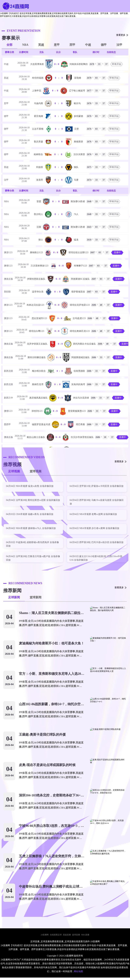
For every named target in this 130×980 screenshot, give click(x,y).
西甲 (72, 45)
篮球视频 (36, 471)
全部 (9, 45)
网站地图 (78, 971)
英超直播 (67, 935)
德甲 (104, 45)
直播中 (117, 252)
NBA (25, 45)
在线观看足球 (56, 935)
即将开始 (117, 64)
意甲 (57, 45)
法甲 (119, 45)
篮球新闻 (36, 597)
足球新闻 (14, 597)
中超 (88, 45)
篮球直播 (76, 935)
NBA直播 (85, 935)
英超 (41, 45)
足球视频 (14, 471)
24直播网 (45, 935)
